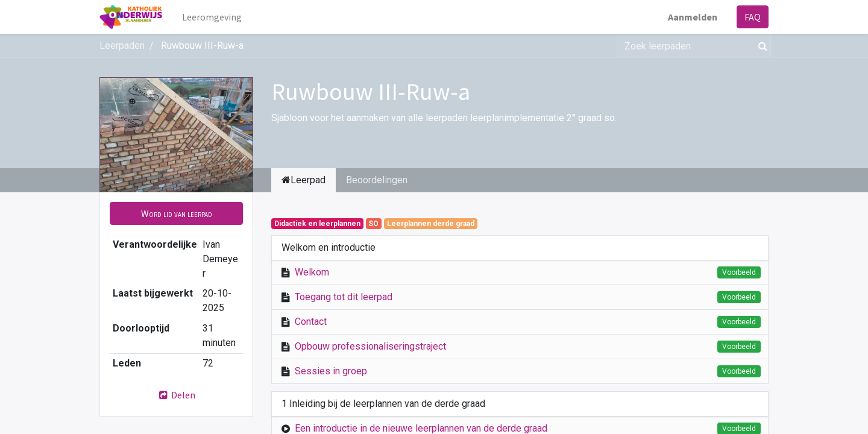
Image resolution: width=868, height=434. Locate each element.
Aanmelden (693, 17)
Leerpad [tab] (303, 180)
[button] (176, 213)
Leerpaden (122, 46)
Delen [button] (177, 395)
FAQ (753, 17)
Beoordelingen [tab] (377, 180)
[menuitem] (212, 17)
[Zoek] (760, 46)
